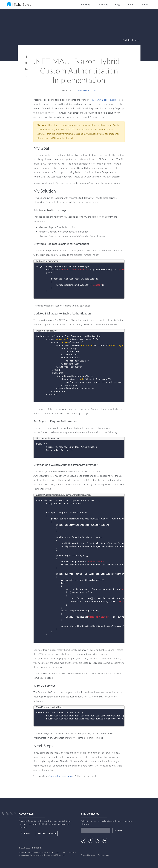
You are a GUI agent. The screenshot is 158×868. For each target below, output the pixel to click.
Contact (144, 4)
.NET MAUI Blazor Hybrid (103, 100)
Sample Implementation (61, 776)
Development (83, 91)
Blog (117, 4)
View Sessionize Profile (47, 833)
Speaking (85, 4)
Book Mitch (25, 833)
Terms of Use (103, 855)
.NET (94, 91)
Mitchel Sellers (19, 4)
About (130, 4)
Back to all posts (131, 40)
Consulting (102, 4)
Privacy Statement (88, 855)
